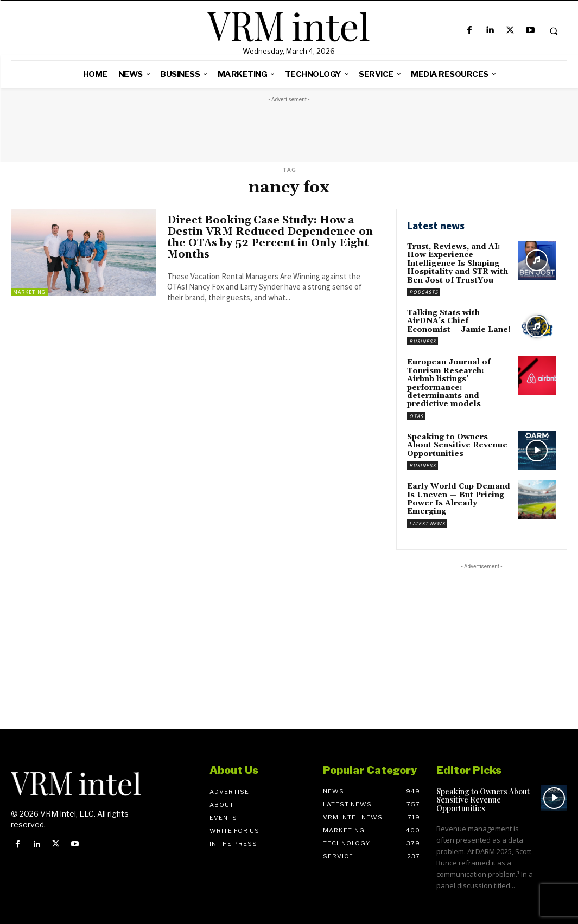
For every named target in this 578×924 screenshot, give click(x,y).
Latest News (427, 524)
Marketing (29, 292)
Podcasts (424, 292)
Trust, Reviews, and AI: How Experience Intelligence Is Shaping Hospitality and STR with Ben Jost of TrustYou (458, 264)
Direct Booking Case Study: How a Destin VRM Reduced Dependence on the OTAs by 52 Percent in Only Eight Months (270, 237)
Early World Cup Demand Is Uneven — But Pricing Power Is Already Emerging (459, 499)
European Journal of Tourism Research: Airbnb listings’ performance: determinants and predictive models (449, 383)
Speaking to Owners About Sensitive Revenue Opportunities (457, 445)
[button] (554, 31)
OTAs (416, 416)
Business (423, 341)
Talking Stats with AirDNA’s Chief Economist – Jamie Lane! (459, 321)
